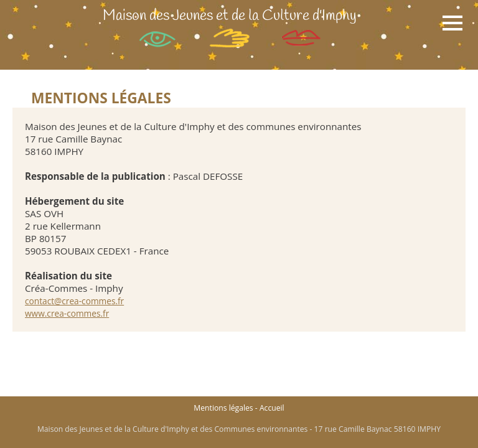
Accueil (272, 408)
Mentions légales (223, 408)
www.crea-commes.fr (67, 313)
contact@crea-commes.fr (74, 301)
